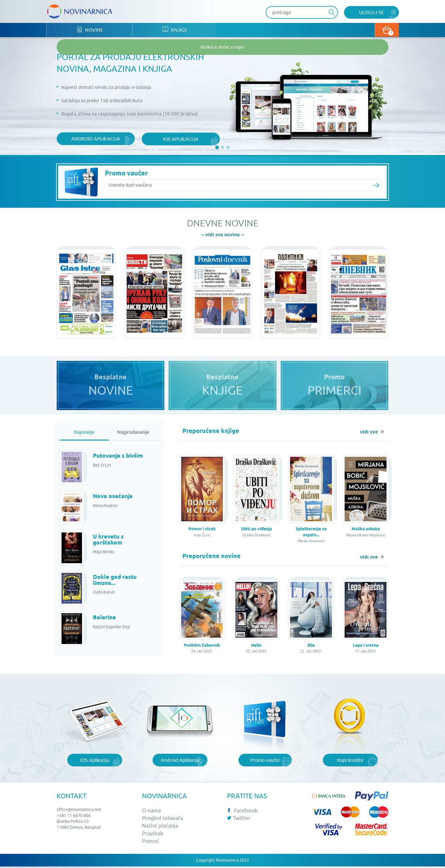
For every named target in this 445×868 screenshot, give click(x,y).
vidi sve (369, 434)
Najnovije (84, 434)
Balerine (105, 619)
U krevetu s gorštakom (109, 541)
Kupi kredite (350, 762)
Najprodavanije (133, 434)
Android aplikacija (94, 139)
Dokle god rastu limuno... (116, 582)
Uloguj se (371, 12)
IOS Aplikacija (95, 762)
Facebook (242, 812)
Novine (91, 30)
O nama (151, 812)
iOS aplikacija (176, 139)
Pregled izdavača (163, 820)
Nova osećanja (114, 498)
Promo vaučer (265, 762)
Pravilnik (153, 835)
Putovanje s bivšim (120, 457)
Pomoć (151, 843)
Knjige (178, 30)
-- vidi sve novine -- (222, 235)
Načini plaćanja (160, 827)
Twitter (239, 820)
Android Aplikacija (180, 762)
